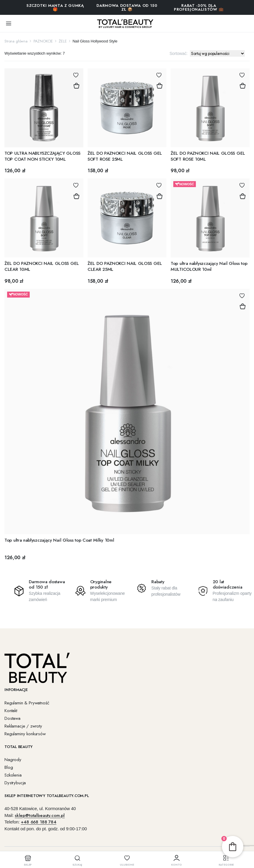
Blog (9, 767)
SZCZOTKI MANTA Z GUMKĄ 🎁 (55, 7)
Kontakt (11, 711)
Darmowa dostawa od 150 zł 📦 (127, 7)
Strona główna (16, 41)
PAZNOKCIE (43, 41)
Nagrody (13, 760)
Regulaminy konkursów (25, 734)
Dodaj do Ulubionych (76, 75)
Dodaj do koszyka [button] (76, 86)
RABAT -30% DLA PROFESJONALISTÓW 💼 (199, 7)
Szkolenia (13, 775)
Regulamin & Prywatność (27, 703)
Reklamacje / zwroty (23, 726)
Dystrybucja (15, 783)
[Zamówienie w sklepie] (217, 53)
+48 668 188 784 (39, 822)
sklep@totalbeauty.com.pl (40, 815)
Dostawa (12, 718)
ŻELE (63, 41)
